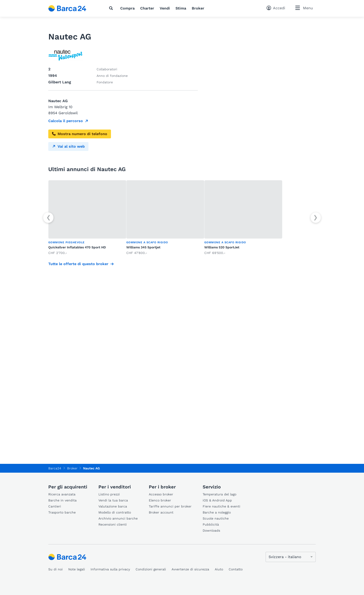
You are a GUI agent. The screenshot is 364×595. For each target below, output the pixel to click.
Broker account (161, 512)
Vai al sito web (68, 146)
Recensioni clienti (113, 524)
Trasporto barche (62, 512)
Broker (198, 8)
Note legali (77, 569)
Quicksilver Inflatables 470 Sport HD (77, 247)
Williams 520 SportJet (222, 247)
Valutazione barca (113, 506)
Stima (181, 8)
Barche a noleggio (217, 512)
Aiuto (219, 569)
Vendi (165, 8)
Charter (147, 8)
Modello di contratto (115, 512)
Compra (127, 8)
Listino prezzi (109, 494)
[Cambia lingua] (291, 557)
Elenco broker (160, 500)
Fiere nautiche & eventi (221, 506)
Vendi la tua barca (113, 500)
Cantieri (55, 506)
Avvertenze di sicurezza (190, 569)
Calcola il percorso (66, 121)
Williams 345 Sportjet (143, 247)
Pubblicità (211, 524)
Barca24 (55, 468)
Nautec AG (91, 468)
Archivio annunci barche (118, 518)
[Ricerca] (112, 8)
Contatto (236, 569)
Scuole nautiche (216, 518)
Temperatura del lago (219, 494)
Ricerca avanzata (62, 494)
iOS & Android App (217, 500)
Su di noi (55, 569)
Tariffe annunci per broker (170, 506)
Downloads (211, 530)
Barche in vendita (62, 500)
